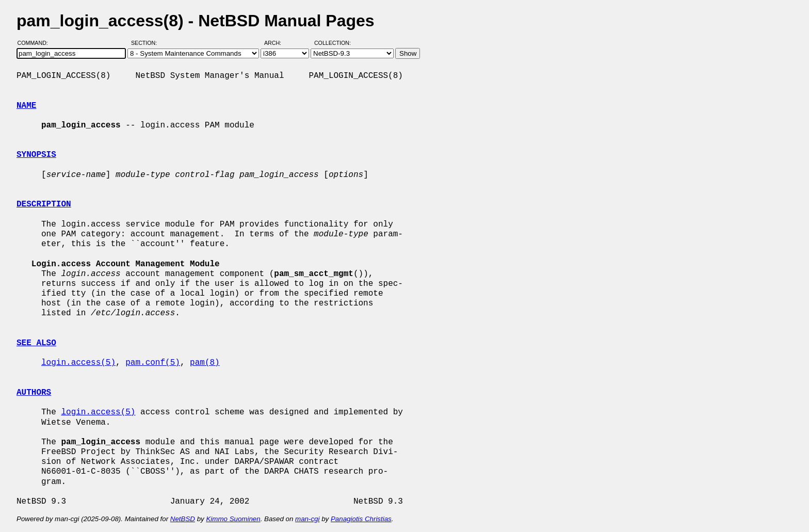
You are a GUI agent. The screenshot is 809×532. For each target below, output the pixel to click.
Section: (146, 43)
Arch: (277, 43)
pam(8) (205, 363)
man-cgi (307, 519)
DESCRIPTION (44, 204)
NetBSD (183, 519)
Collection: (333, 43)
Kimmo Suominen (233, 519)
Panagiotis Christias (361, 519)
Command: (36, 43)
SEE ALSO (36, 343)
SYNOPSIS (36, 155)
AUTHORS (34, 393)
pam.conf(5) (153, 363)
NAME (26, 106)
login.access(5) (78, 363)
